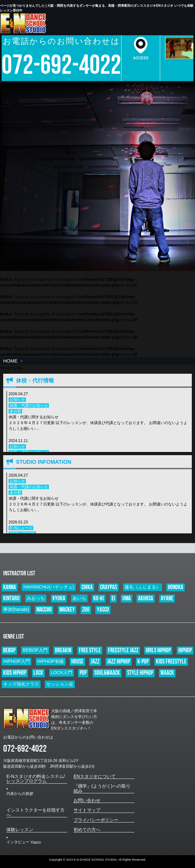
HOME (10, 361)
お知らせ (17, 400)
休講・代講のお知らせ (29, 405)
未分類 (15, 411)
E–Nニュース (21, 528)
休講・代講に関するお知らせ (99, 423)
